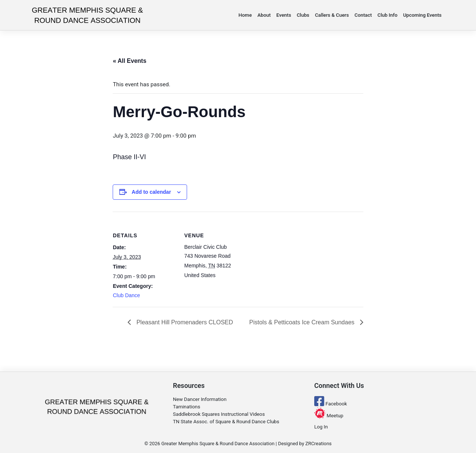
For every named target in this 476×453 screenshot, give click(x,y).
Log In (321, 427)
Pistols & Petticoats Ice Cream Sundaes (303, 322)
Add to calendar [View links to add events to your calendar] (151, 192)
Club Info (387, 15)
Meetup (329, 416)
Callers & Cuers (332, 15)
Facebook (331, 404)
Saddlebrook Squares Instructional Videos (219, 414)
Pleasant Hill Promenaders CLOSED (184, 322)
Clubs (303, 15)
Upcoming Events (422, 15)
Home (245, 15)
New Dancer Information (200, 399)
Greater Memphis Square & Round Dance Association (218, 444)
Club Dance (126, 295)
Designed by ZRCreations (305, 444)
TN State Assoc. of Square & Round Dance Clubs (226, 422)
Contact (363, 15)
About (264, 15)
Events (284, 15)
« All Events (129, 61)
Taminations (186, 407)
